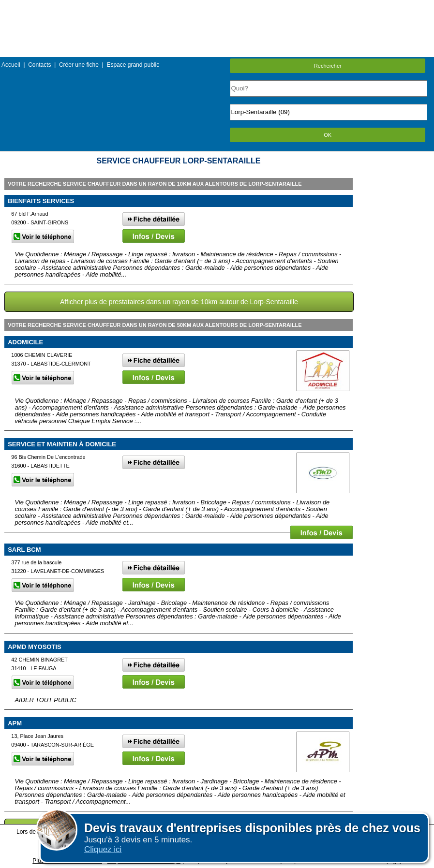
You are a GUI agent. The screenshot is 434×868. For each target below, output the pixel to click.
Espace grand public (133, 65)
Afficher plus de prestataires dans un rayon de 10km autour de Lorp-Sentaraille (179, 302)
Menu (217, 7)
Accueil (11, 65)
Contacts (39, 65)
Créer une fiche (79, 65)
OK (328, 135)
